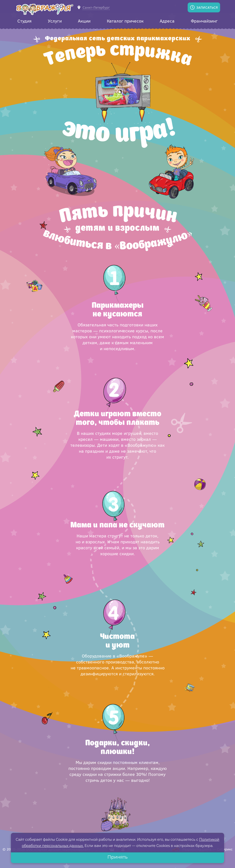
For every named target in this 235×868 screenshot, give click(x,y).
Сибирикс (225, 849)
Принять (117, 857)
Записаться (207, 7)
